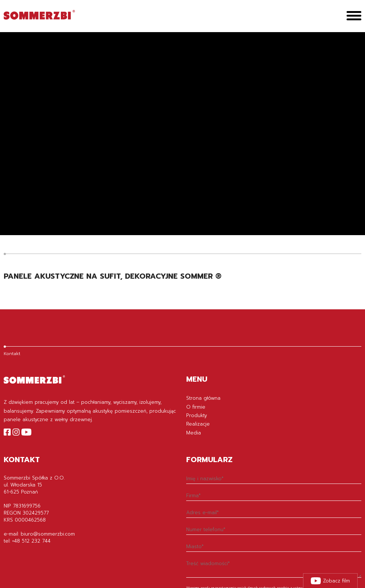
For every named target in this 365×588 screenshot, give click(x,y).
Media (194, 433)
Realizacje (198, 424)
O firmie (196, 407)
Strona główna (203, 398)
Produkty (197, 415)
